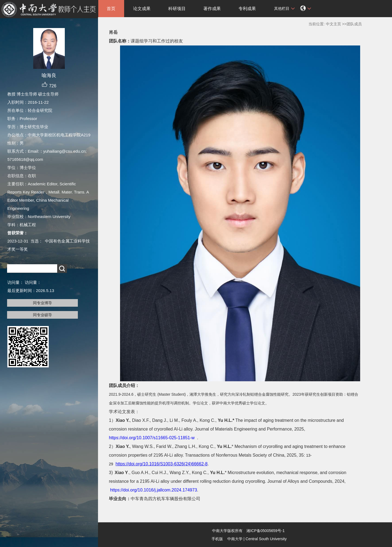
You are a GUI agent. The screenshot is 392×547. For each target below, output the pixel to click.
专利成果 (247, 9)
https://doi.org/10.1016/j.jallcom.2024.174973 (153, 490)
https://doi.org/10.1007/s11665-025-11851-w (152, 438)
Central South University (266, 539)
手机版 (217, 539)
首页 (111, 9)
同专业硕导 (42, 315)
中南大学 (235, 539)
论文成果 (142, 9)
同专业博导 (42, 303)
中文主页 (333, 24)
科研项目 (177, 9)
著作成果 (212, 9)
